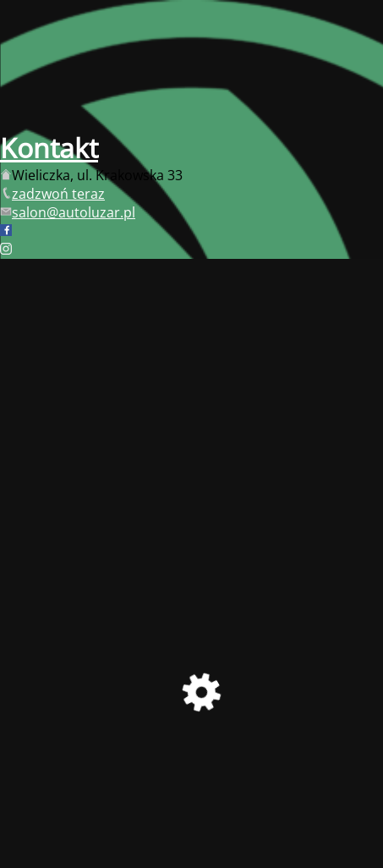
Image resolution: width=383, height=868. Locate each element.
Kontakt (49, 148)
